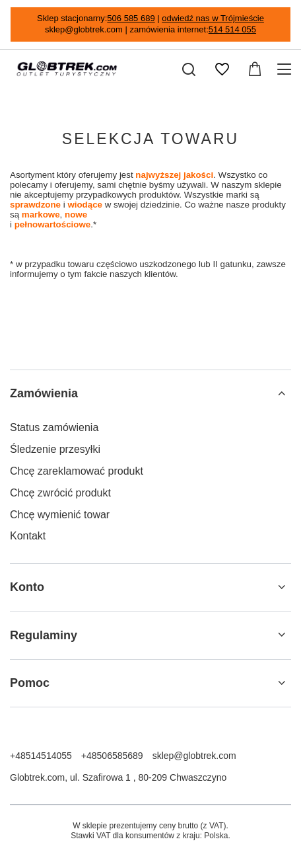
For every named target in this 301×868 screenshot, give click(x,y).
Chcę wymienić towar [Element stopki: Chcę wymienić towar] (60, 515)
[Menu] (286, 69)
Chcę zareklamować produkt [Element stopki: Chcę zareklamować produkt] (77, 471)
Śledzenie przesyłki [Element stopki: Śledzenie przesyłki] (55, 449)
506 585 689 (131, 18)
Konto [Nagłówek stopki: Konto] (27, 587)
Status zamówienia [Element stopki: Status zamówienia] (54, 427)
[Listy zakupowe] (222, 69)
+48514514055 (41, 756)
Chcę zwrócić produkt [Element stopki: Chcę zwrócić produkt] (60, 493)
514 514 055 (232, 29)
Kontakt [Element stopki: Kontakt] (28, 536)
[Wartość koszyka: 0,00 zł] (255, 69)
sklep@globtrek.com (194, 756)
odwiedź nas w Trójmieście (213, 18)
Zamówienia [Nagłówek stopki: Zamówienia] (44, 393)
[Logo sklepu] (67, 69)
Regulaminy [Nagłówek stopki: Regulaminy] (44, 635)
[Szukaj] (189, 69)
